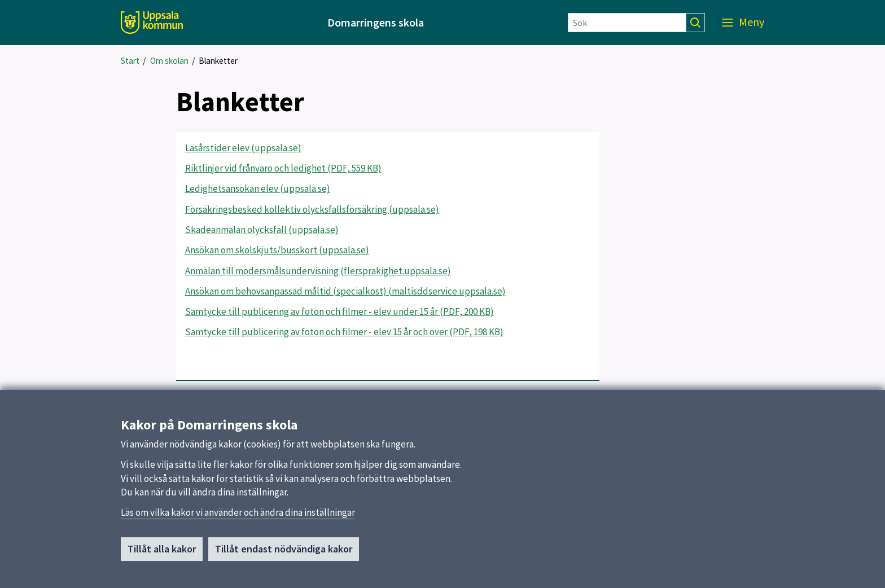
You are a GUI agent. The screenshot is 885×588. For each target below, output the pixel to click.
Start (130, 61)
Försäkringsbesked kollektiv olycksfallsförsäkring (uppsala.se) (312, 209)
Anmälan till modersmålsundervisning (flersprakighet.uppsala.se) (318, 271)
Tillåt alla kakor (162, 554)
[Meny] (743, 23)
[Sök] (627, 23)
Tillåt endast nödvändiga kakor (284, 554)
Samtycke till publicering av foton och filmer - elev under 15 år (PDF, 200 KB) (339, 311)
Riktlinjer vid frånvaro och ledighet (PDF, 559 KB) (283, 168)
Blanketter (218, 61)
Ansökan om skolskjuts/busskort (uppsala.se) (277, 250)
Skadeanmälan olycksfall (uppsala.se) (262, 230)
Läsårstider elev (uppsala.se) (243, 148)
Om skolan (169, 61)
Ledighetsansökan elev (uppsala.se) (258, 188)
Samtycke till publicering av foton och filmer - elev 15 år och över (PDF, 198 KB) (344, 332)
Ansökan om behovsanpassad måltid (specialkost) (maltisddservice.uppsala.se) (345, 291)
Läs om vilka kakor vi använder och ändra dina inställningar (238, 517)
